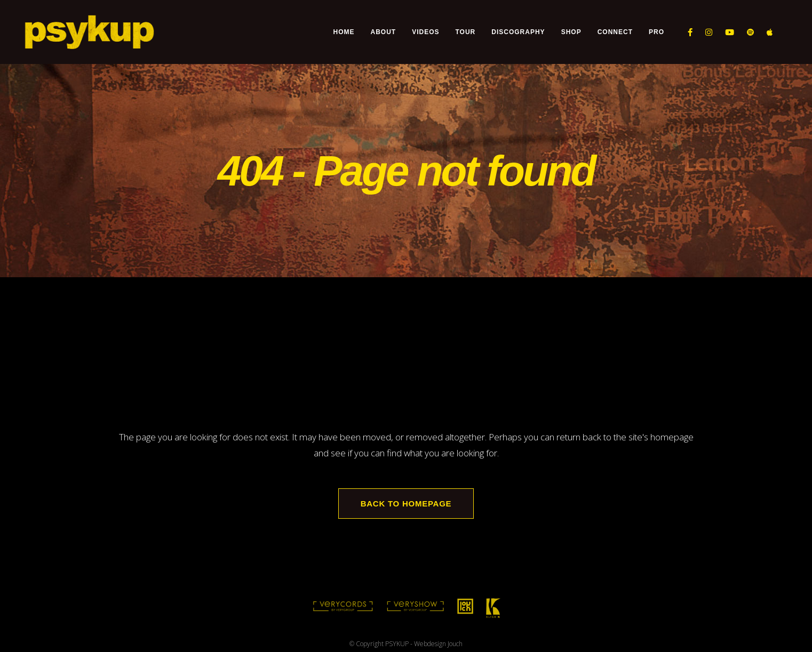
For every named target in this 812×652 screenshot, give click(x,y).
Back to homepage (406, 504)
